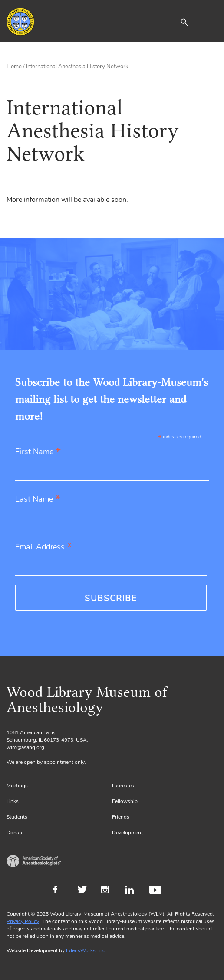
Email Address (44, 547)
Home (14, 67)
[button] (184, 22)
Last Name (38, 500)
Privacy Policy (23, 921)
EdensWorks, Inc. (86, 950)
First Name (38, 452)
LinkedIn (133, 891)
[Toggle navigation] (211, 22)
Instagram (109, 891)
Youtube (156, 891)
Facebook (61, 891)
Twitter (85, 891)
